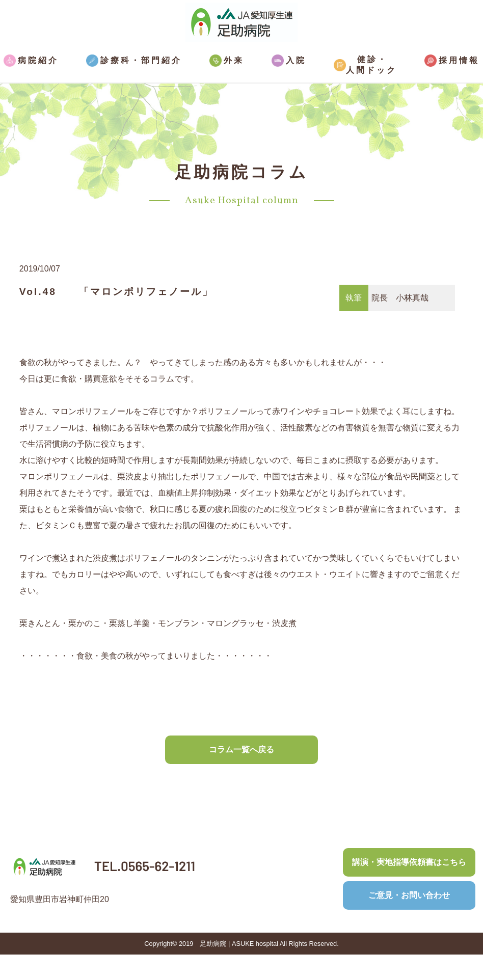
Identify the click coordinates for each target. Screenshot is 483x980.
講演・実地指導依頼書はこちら (409, 862)
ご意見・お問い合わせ (409, 895)
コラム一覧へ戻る (242, 750)
